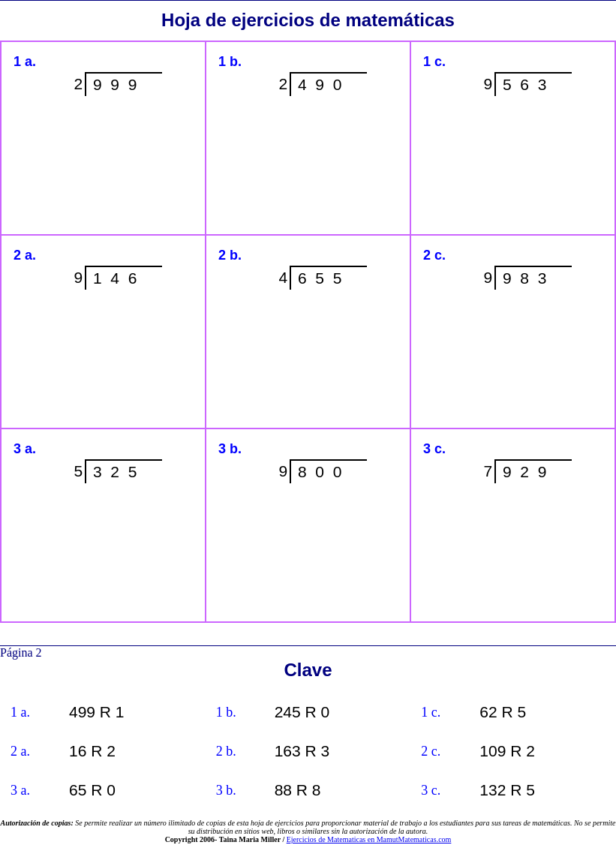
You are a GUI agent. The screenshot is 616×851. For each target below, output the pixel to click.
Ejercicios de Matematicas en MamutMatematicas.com (369, 839)
